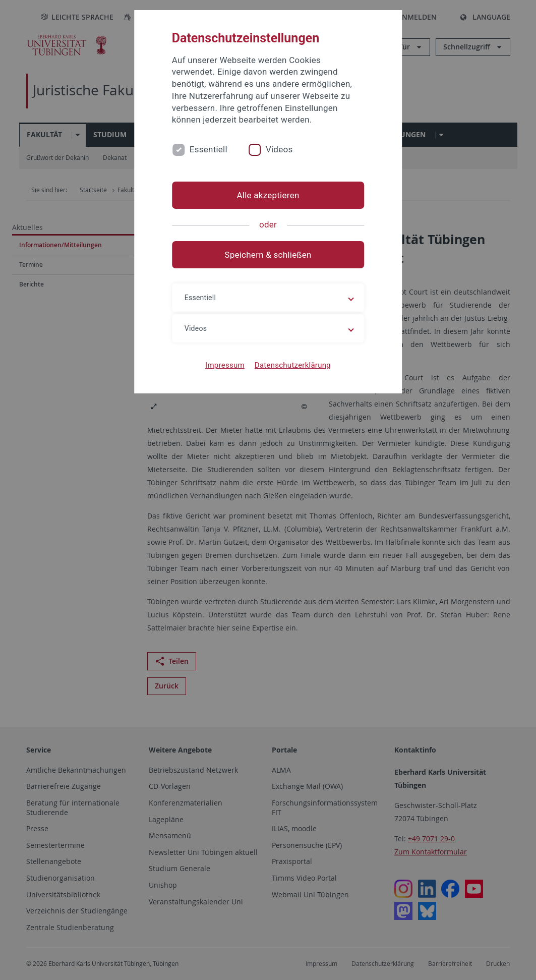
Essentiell (209, 149)
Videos (279, 149)
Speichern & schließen (268, 255)
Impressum (225, 365)
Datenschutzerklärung (293, 365)
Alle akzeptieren (268, 195)
